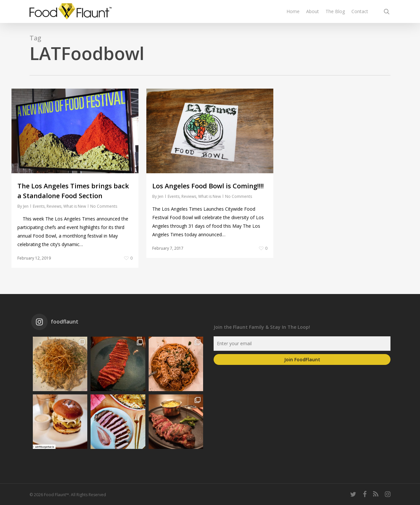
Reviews (54, 206)
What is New (75, 206)
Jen (26, 206)
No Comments (104, 206)
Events (39, 206)
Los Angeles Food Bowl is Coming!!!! (208, 186)
